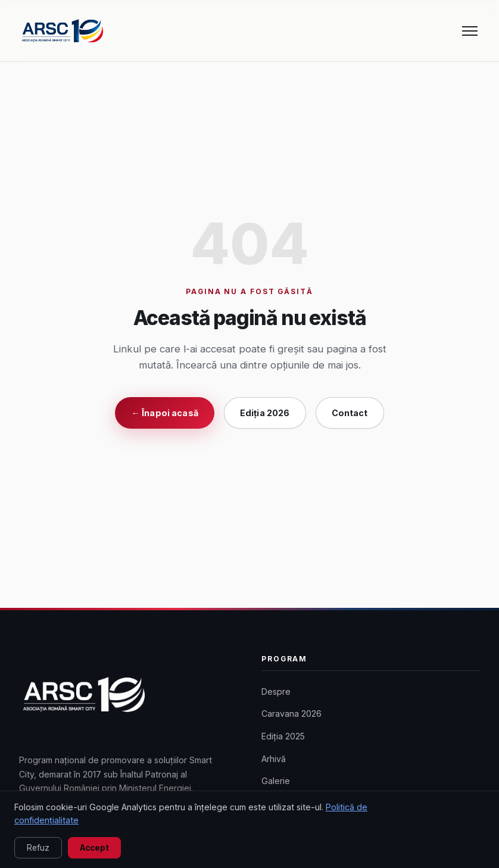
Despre (276, 691)
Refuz (38, 848)
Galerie (276, 781)
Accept (94, 848)
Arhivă (274, 759)
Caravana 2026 (291, 714)
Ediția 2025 (283, 736)
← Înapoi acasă (164, 413)
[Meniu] (470, 31)
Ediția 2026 (265, 413)
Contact (350, 413)
